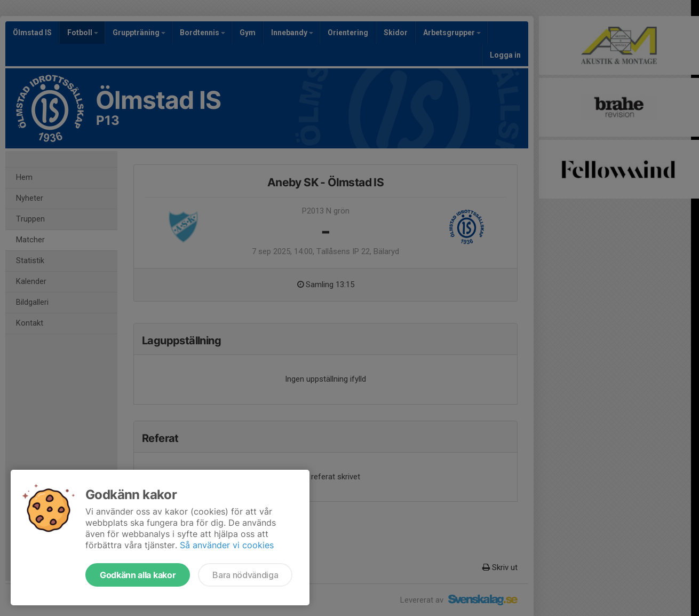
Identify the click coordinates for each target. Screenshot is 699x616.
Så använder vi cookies (227, 545)
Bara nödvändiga (245, 575)
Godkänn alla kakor (138, 575)
